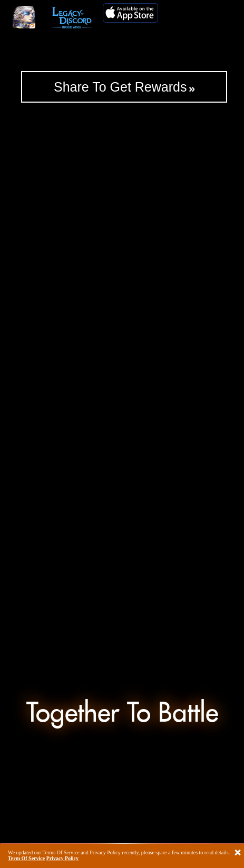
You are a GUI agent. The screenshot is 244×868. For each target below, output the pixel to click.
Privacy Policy (62, 859)
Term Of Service (26, 859)
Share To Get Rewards (120, 87)
